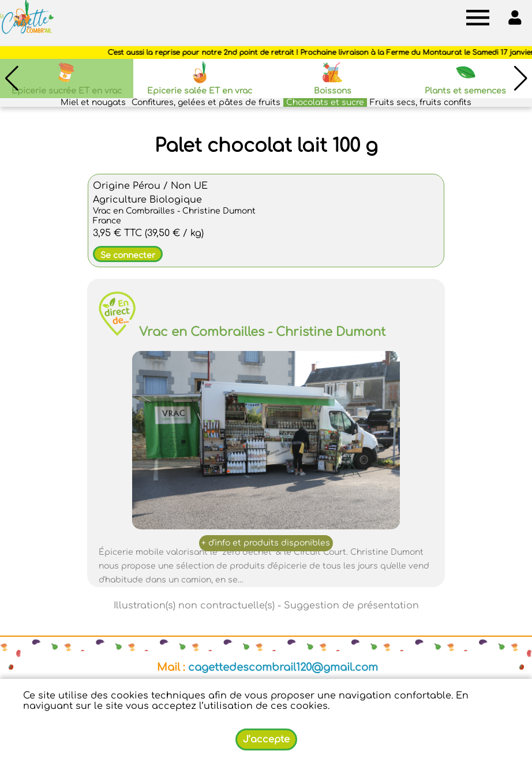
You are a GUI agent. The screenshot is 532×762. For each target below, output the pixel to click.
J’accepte (266, 739)
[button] (520, 79)
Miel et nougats (93, 102)
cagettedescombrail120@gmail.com (283, 667)
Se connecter (128, 255)
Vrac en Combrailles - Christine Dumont (262, 332)
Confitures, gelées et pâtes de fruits (206, 102)
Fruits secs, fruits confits (421, 102)
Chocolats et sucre (325, 102)
